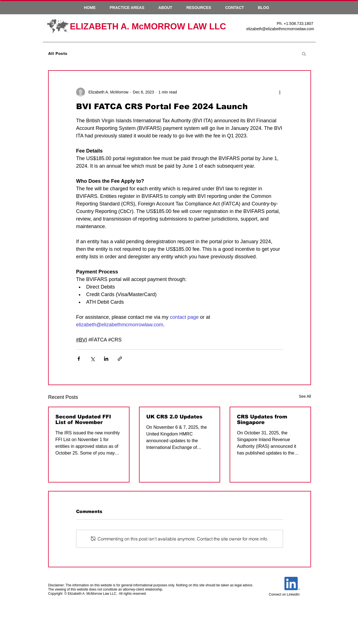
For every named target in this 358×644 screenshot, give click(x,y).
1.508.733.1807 (300, 24)
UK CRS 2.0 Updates (174, 417)
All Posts (58, 53)
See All (305, 396)
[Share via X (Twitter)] (92, 359)
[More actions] (280, 92)
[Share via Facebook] (79, 359)
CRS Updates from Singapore (262, 420)
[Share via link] (120, 359)
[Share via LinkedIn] (106, 359)
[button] (127, 8)
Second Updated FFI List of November (83, 420)
